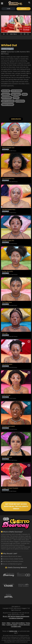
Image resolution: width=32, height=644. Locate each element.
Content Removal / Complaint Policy (21, 626)
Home (4, 623)
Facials (16, 98)
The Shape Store (7, 302)
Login (9, 9)
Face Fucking (7, 98)
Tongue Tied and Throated (10, 488)
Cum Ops (5, 333)
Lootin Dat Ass (6, 395)
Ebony (25, 94)
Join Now (23, 9)
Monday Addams (7, 457)
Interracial (20, 101)
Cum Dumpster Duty (8, 179)
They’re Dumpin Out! (8, 148)
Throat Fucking (8, 105)
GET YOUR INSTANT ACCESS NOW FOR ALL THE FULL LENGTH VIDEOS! (16, 506)
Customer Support (12, 625)
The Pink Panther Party (9, 210)
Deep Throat (16, 94)
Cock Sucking (16, 91)
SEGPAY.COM (13, 631)
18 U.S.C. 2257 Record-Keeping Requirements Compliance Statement (16, 617)
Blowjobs (6, 91)
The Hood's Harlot (7, 364)
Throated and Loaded (8, 426)
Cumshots (6, 94)
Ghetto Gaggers (8, 101)
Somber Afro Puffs (7, 272)
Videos (9, 623)
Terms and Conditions (18, 623)
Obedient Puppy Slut (8, 241)
